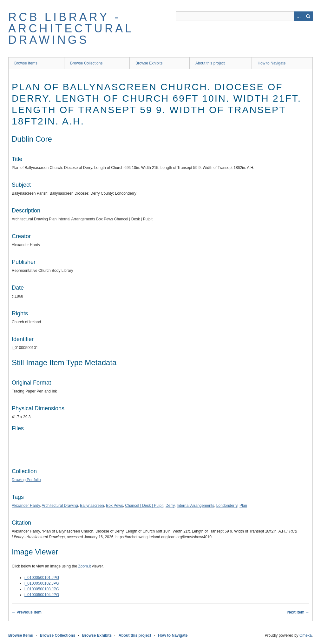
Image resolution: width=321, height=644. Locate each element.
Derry (170, 506)
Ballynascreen (92, 506)
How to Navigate (272, 63)
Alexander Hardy (26, 506)
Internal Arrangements (195, 506)
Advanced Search (298, 16)
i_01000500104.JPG (42, 595)
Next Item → (298, 612)
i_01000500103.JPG (42, 589)
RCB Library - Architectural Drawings (71, 28)
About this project (210, 63)
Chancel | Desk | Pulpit (144, 506)
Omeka (306, 635)
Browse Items (26, 63)
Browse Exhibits (149, 63)
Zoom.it (84, 566)
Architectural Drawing (60, 506)
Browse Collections (86, 63)
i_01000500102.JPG (42, 583)
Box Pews (114, 506)
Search (308, 16)
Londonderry (227, 506)
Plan (243, 506)
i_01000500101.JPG (42, 578)
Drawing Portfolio (26, 480)
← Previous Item (27, 612)
